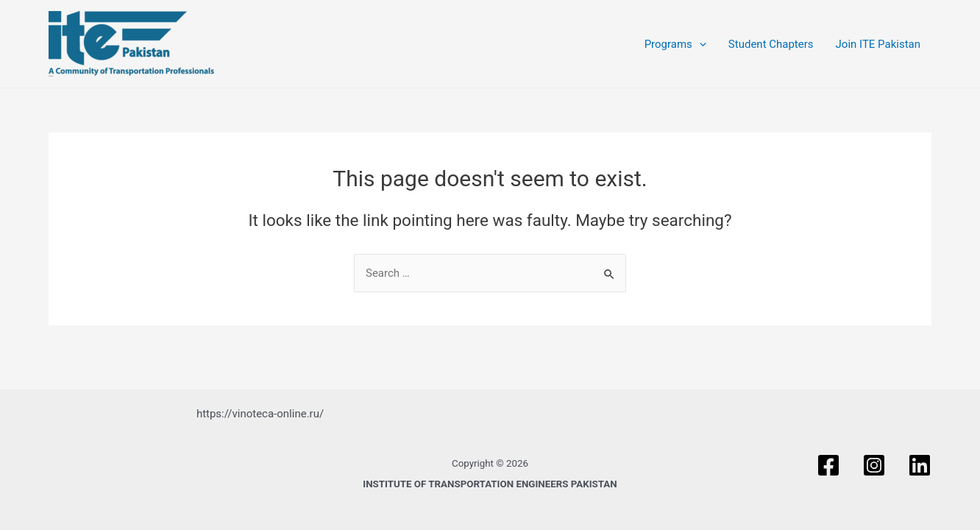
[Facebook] (828, 465)
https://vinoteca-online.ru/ (260, 414)
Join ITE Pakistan (878, 44)
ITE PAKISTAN (51, 76)
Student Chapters (771, 44)
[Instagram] (874, 465)
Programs (675, 44)
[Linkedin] (920, 465)
